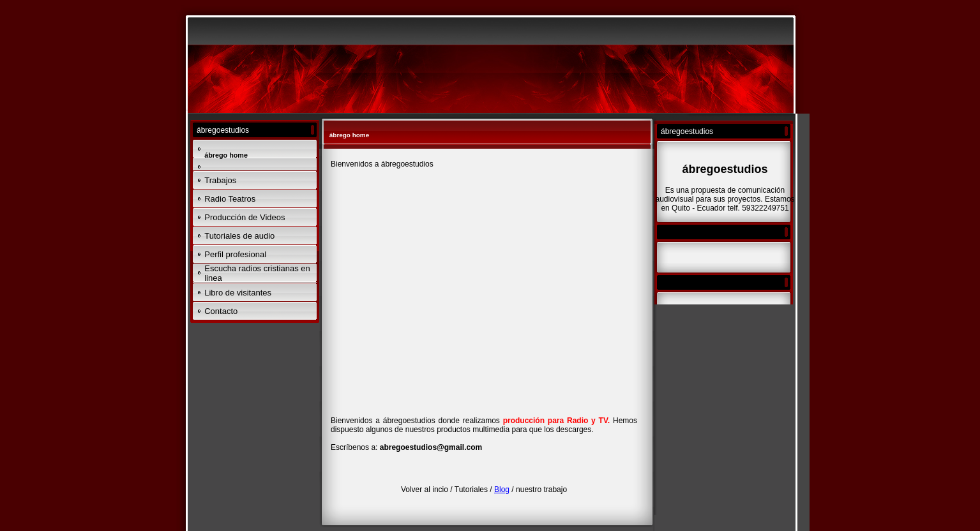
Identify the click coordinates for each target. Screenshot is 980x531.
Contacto (221, 311)
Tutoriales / (474, 490)
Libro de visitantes (238, 293)
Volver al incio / (428, 490)
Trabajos (220, 180)
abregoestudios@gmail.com (431, 447)
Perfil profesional (235, 254)
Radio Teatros (230, 199)
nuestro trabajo (541, 490)
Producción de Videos (245, 217)
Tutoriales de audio (239, 236)
